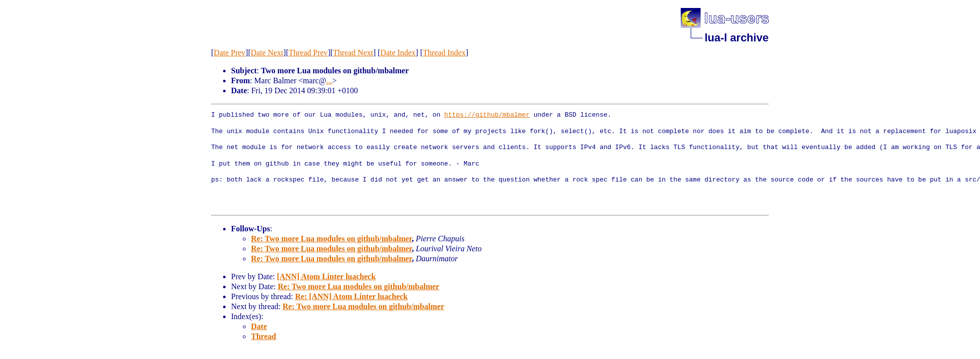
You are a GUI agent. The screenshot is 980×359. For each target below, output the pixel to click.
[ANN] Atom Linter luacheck (326, 276)
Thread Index (444, 53)
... (329, 81)
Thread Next (353, 53)
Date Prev (230, 53)
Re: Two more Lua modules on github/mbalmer (331, 239)
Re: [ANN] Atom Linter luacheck (351, 296)
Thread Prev (308, 53)
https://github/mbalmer (487, 115)
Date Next (267, 53)
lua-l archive (736, 38)
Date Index (398, 53)
